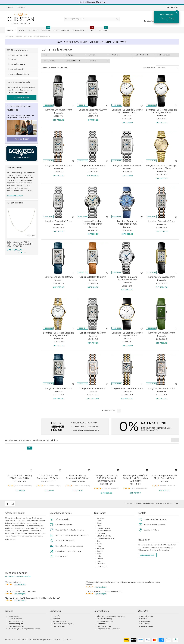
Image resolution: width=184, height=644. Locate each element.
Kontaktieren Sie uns (164, 504)
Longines (101, 518)
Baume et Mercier (104, 531)
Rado (99, 521)
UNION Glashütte (104, 536)
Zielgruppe (76, 55)
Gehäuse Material (76, 61)
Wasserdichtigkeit (16, 624)
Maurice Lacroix (103, 528)
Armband (122, 55)
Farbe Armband (145, 55)
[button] (18, 253)
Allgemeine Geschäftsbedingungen (111, 616)
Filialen (144, 619)
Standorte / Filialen (152, 530)
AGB (176, 504)
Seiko (99, 556)
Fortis (99, 544)
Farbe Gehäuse (168, 55)
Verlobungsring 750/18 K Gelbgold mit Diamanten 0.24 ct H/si (135, 478)
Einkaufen (57, 616)
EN (177, 8)
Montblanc (101, 533)
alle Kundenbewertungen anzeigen (18, 576)
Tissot (100, 523)
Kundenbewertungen (106, 621)
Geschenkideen (59, 626)
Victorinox (101, 564)
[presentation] (173, 440)
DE (168, 8)
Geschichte (146, 624)
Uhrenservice (14, 616)
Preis (53, 55)
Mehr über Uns (10, 540)
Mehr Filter (93, 61)
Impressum (146, 621)
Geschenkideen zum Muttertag (92, 2)
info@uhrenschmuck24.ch (155, 525)
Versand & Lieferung (61, 621)
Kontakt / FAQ (147, 616)
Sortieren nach (149, 68)
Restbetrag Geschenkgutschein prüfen (24, 629)
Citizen (100, 559)
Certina (100, 551)
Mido (99, 546)
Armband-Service (16, 621)
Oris (99, 541)
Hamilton (101, 549)
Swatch (100, 561)
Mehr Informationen (15, 196)
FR (172, 8)
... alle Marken (102, 566)
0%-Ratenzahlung (104, 619)
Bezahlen (56, 619)
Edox (99, 554)
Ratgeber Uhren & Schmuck (108, 629)
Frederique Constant (105, 538)
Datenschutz (102, 624)
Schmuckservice (15, 619)
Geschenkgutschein (17, 626)
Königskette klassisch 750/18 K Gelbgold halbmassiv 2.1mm (106, 478)
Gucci (99, 526)
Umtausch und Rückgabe (144, 504)
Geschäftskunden (104, 626)
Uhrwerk (99, 55)
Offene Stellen (147, 626)
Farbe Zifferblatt (53, 61)
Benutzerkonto (150, 21)
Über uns (128, 504)
